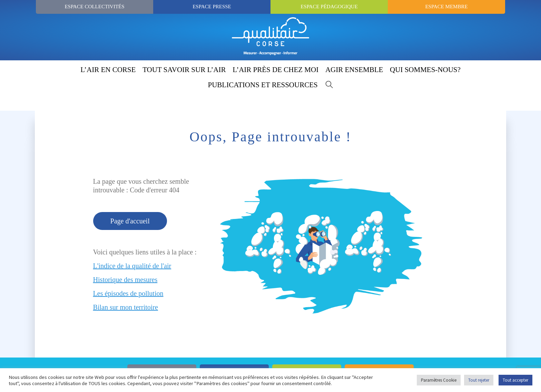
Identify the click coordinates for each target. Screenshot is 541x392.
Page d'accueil (130, 221)
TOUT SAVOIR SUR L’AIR (184, 70)
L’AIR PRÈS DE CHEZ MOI (276, 70)
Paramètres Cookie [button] (439, 380)
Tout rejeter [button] (479, 380)
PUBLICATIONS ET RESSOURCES (263, 85)
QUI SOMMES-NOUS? (425, 70)
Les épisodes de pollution (128, 293)
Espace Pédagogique (329, 7)
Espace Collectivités (94, 7)
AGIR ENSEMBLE (354, 70)
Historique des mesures (125, 280)
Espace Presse (212, 7)
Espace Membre (446, 7)
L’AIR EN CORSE (108, 70)
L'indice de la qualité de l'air (132, 266)
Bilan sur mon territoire (126, 307)
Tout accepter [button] (515, 380)
